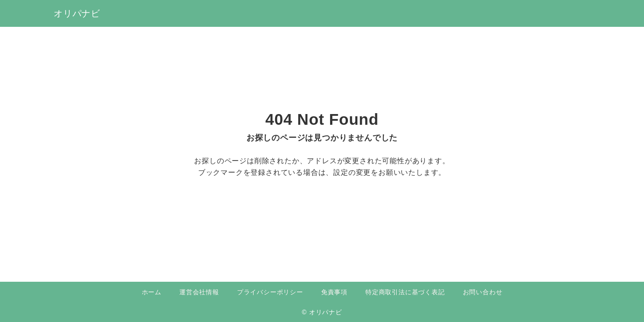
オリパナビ (77, 13)
